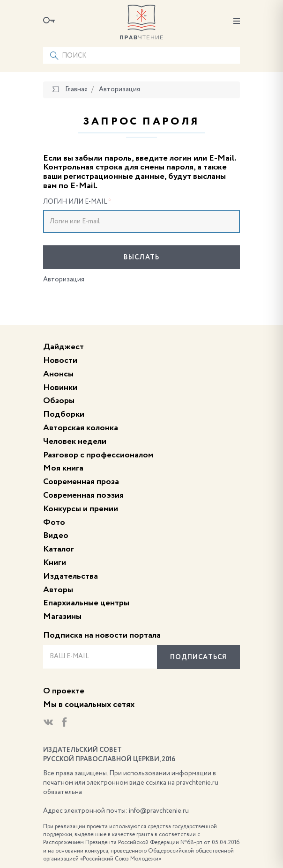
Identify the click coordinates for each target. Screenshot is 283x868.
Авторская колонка (81, 428)
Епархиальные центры (86, 603)
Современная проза (81, 482)
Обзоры (59, 401)
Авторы (58, 590)
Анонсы (58, 374)
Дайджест (63, 347)
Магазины (62, 617)
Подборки (64, 414)
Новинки (60, 388)
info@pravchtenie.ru (159, 811)
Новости (60, 360)
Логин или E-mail (77, 202)
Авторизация (64, 280)
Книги (55, 563)
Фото (54, 522)
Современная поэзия (83, 495)
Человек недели (75, 441)
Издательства (71, 576)
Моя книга (63, 468)
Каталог (59, 549)
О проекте (64, 691)
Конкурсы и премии (81, 509)
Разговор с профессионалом (98, 455)
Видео (56, 536)
